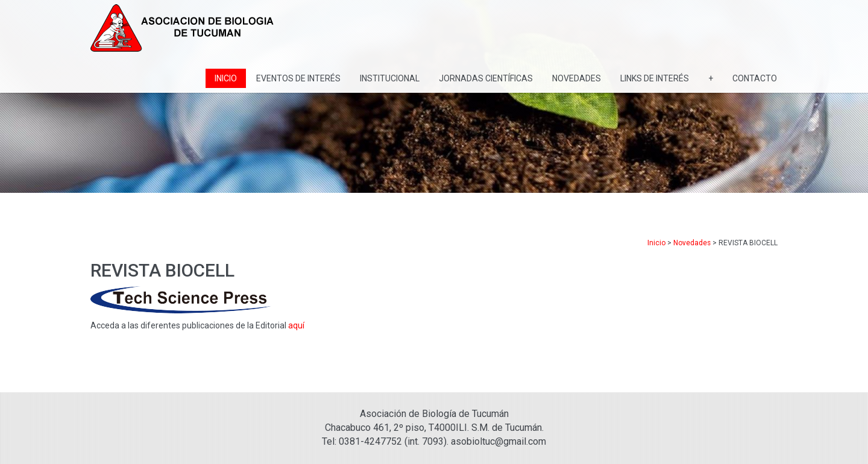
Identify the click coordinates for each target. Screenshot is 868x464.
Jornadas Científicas (486, 78)
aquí (296, 325)
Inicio (226, 78)
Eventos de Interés (298, 78)
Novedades (577, 78)
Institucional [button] (390, 78)
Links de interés (655, 78)
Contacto (755, 78)
